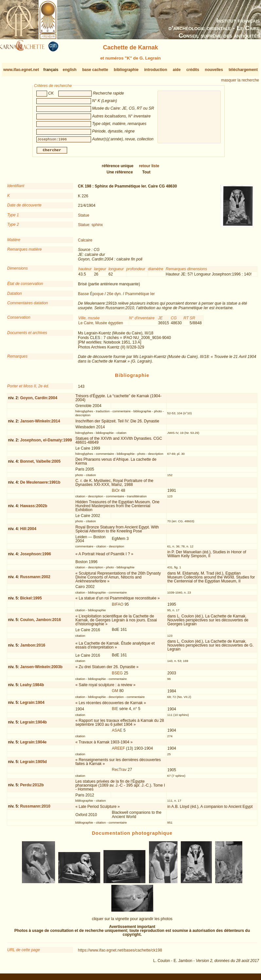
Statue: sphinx (90, 227)
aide (177, 70)
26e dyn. (114, 296)
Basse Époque (91, 296)
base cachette (95, 70)
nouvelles (214, 70)
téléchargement (243, 70)
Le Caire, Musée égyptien (101, 326)
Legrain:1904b (34, 725)
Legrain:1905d (34, 764)
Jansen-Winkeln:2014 (40, 423)
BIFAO (118, 607)
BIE (115, 711)
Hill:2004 (28, 531)
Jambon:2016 (33, 648)
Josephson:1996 (36, 556)
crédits (193, 70)
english (70, 70)
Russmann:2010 (35, 809)
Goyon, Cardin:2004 (39, 400)
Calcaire (85, 243)
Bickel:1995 (31, 601)
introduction (156, 70)
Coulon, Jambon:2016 (41, 622)
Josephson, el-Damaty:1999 (46, 443)
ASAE (117, 733)
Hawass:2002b (34, 508)
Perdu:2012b (32, 788)
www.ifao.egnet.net (21, 70)
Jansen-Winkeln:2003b (41, 669)
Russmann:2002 (35, 579)
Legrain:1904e (34, 744)
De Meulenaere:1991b (40, 485)
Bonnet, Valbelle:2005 (40, 464)
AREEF (119, 751)
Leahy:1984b (32, 687)
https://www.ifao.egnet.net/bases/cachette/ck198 (120, 953)
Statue (84, 218)
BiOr (116, 493)
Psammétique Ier (140, 296)
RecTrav (119, 772)
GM (115, 693)
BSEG (117, 676)
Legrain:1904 (32, 705)
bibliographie (126, 70)
